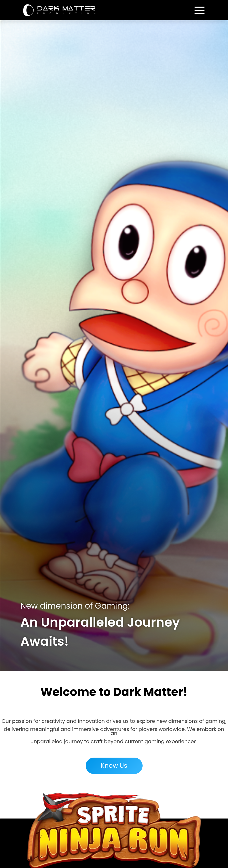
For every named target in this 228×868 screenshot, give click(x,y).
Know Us (114, 768)
